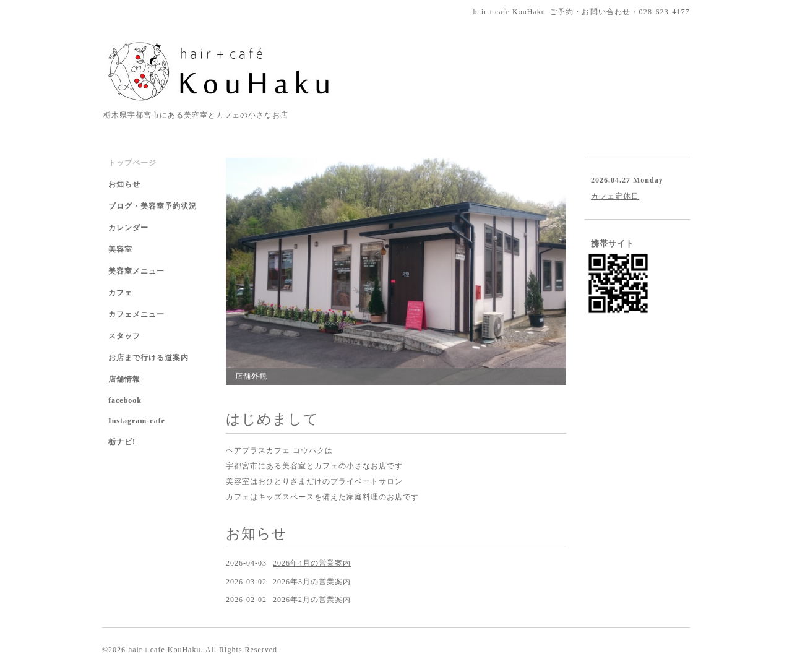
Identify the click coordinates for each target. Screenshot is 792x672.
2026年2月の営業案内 (312, 600)
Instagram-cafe (137, 421)
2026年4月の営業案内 (312, 563)
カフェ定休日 (615, 196)
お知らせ (124, 184)
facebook (125, 400)
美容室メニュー (136, 271)
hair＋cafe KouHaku (164, 650)
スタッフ (124, 336)
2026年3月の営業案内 (312, 582)
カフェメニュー (136, 314)
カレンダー (128, 228)
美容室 (120, 249)
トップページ (132, 163)
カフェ (120, 293)
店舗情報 (124, 379)
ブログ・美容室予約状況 (153, 206)
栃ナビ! (122, 442)
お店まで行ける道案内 (148, 358)
